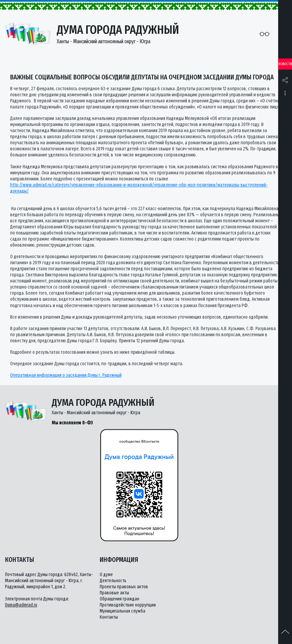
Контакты (109, 617)
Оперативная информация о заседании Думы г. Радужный (66, 375)
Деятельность (113, 581)
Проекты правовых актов (124, 587)
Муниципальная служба (123, 611)
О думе (106, 575)
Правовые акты (114, 593)
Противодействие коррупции (128, 605)
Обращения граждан (119, 599)
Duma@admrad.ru (21, 605)
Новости (285, 64)
